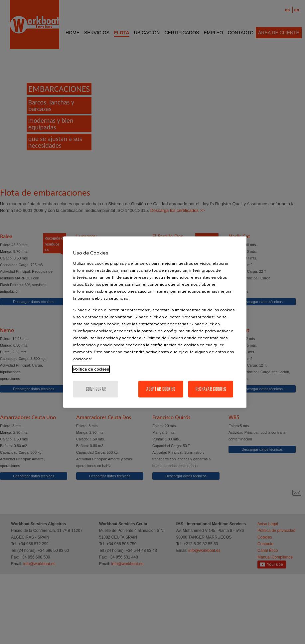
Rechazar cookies (211, 389)
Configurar (96, 389)
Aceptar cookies (161, 389)
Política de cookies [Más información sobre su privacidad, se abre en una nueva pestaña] (91, 369)
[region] (155, 322)
